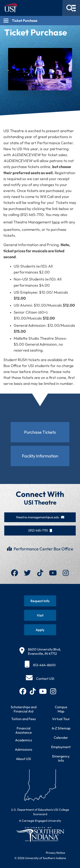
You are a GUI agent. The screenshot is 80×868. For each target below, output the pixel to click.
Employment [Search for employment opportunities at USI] (61, 747)
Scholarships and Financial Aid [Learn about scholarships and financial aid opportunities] (24, 709)
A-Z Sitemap (61, 728)
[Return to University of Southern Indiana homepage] (40, 834)
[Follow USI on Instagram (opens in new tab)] (53, 691)
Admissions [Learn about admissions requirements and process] (24, 749)
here (56, 222)
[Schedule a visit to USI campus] (40, 615)
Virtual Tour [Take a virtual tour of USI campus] (61, 719)
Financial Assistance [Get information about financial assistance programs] (24, 730)
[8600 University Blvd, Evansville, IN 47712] (40, 651)
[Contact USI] (40, 679)
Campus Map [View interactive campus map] (61, 709)
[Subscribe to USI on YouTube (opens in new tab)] (43, 691)
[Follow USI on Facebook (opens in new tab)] (23, 691)
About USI (23, 759)
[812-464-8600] (40, 665)
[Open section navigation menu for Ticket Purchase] (40, 21)
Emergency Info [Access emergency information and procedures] (61, 758)
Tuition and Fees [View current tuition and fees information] (24, 719)
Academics (24, 740)
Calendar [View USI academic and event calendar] (61, 738)
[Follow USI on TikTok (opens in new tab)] (33, 691)
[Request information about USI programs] (40, 601)
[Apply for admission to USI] (40, 630)
